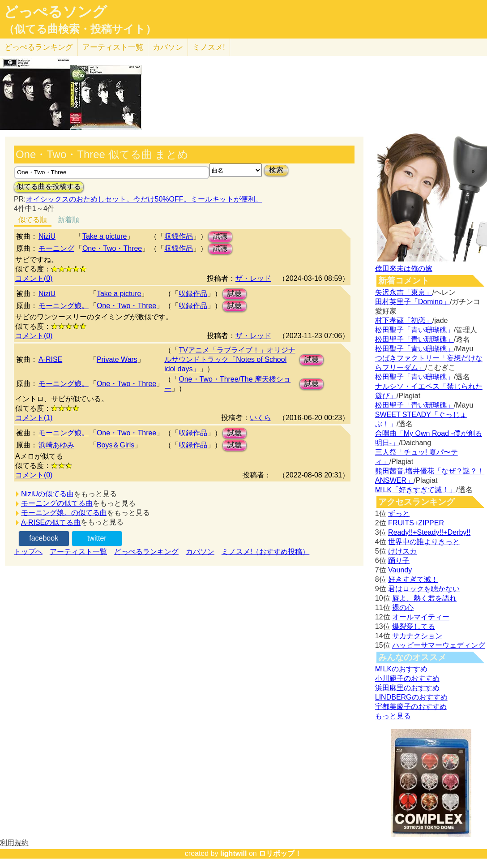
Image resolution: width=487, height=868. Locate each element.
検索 (276, 170)
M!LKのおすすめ (401, 669)
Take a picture (105, 236)
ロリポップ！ (280, 853)
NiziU (47, 236)
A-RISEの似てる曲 (51, 522)
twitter (97, 538)
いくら (261, 418)
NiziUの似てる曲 (47, 494)
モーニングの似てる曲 (57, 503)
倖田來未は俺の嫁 (404, 269)
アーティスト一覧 (78, 552)
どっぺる (39, 47)
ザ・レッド (253, 278)
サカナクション (417, 636)
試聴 (220, 236)
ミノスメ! (209, 47)
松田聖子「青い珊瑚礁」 (414, 330)
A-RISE (50, 359)
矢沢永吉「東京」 (404, 292)
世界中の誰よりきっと (424, 542)
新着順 (68, 220)
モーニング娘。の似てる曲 (64, 513)
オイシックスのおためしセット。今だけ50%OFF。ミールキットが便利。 (144, 199)
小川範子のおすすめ (407, 678)
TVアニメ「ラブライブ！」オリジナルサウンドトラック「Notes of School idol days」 (230, 359)
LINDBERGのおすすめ (411, 697)
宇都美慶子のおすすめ (411, 707)
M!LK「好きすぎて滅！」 (416, 490)
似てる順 (33, 220)
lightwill (234, 853)
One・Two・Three (112, 248)
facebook (44, 538)
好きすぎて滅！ (413, 579)
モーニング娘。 (64, 306)
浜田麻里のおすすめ (407, 688)
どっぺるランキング (146, 552)
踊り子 (399, 561)
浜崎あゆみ (56, 445)
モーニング (56, 248)
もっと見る (393, 716)
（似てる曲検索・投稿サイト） (80, 29)
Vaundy (400, 570)
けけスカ (402, 551)
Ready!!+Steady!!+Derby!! (429, 532)
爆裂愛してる (414, 626)
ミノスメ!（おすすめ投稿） (265, 552)
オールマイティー (421, 617)
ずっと (399, 513)
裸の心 (403, 608)
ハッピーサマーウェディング (439, 645)
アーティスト (113, 47)
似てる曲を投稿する (49, 187)
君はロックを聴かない (424, 589)
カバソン (168, 47)
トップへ (28, 552)
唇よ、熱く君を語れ (424, 598)
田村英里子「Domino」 (412, 302)
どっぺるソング (55, 12)
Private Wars (117, 359)
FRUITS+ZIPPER (416, 523)
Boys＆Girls (115, 445)
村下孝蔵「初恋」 (404, 320)
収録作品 (179, 236)
